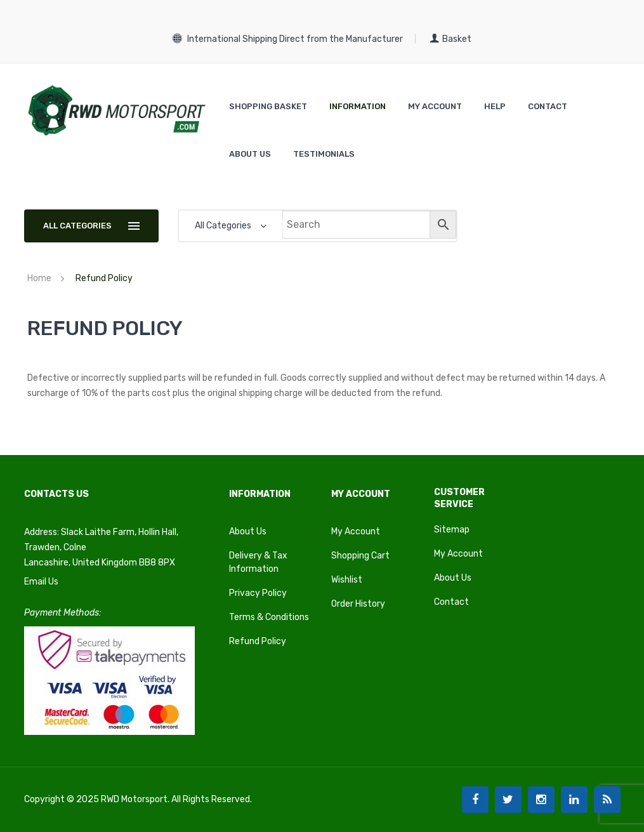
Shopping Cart (360, 556)
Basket (451, 39)
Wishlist (347, 580)
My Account (356, 532)
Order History (358, 604)
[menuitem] (268, 106)
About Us (248, 532)
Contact (451, 602)
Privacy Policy (258, 593)
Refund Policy (258, 641)
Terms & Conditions (269, 617)
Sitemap (452, 530)
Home (39, 278)
